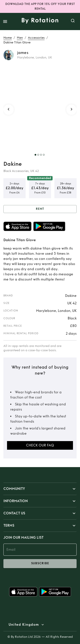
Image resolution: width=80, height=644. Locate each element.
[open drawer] (5, 21)
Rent (40, 209)
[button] (40, 489)
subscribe (40, 564)
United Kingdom (24, 625)
